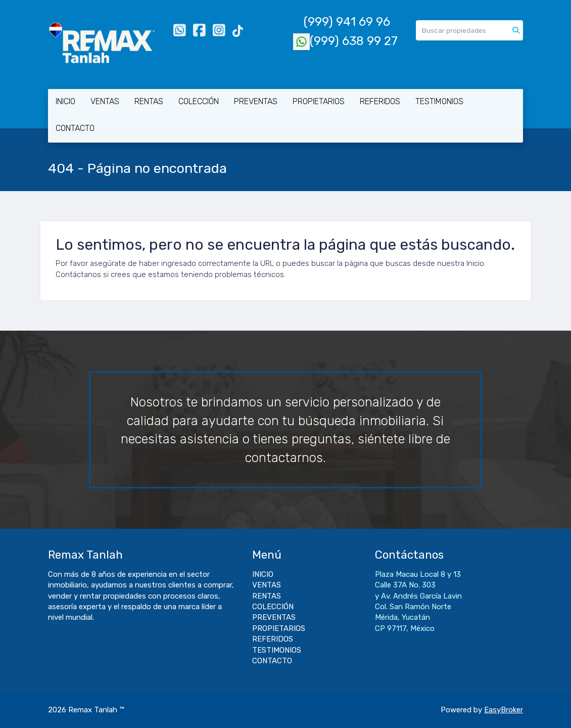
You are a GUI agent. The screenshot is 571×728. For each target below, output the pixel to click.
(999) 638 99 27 (345, 41)
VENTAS (105, 101)
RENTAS (149, 101)
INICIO (65, 101)
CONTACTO (75, 128)
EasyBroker (504, 710)
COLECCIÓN (199, 101)
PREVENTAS (256, 101)
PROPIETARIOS (319, 101)
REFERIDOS (380, 101)
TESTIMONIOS (439, 101)
